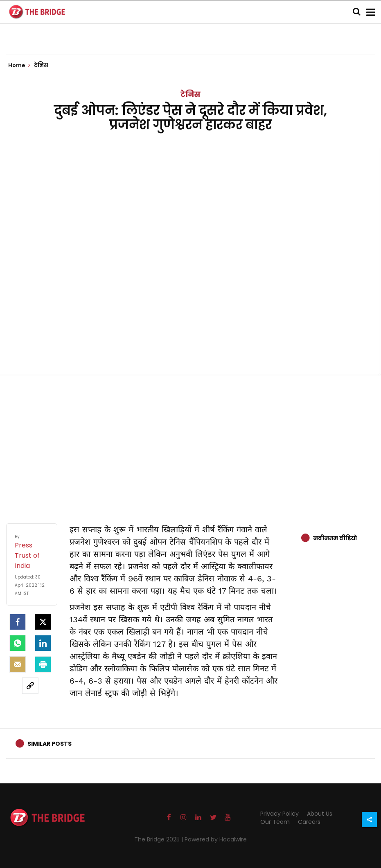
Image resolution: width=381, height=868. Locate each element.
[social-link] (30, 686)
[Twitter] (43, 622)
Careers (309, 822)
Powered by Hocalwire (216, 839)
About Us (320, 814)
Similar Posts (50, 744)
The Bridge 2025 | (159, 839)
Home (19, 65)
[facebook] (18, 622)
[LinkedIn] (43, 643)
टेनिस (190, 94)
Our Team (275, 822)
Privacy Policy (280, 814)
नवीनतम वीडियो (335, 538)
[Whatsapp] (18, 643)
